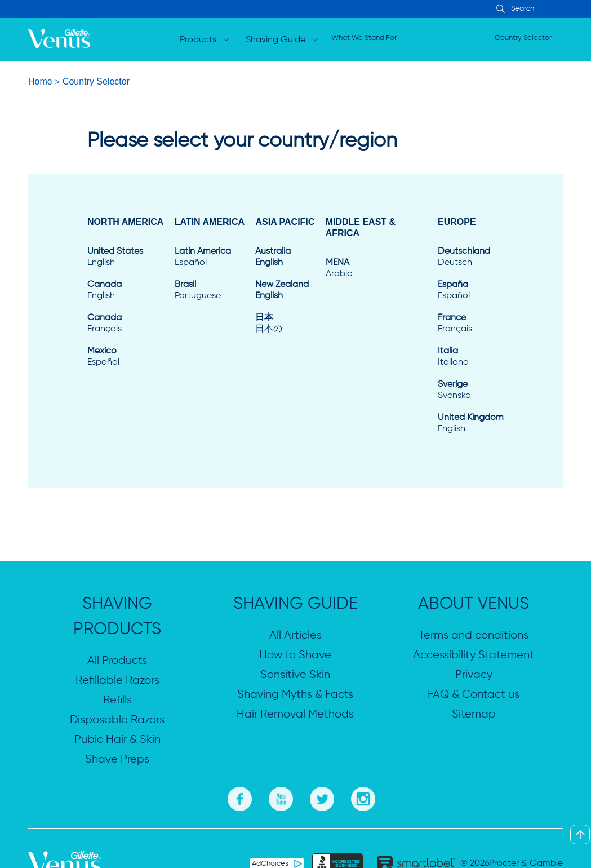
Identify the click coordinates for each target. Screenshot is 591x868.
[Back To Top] (580, 834)
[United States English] (125, 257)
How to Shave (295, 655)
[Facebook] (240, 797)
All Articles (295, 635)
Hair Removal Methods (295, 714)
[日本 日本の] (285, 324)
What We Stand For (365, 38)
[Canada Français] (125, 324)
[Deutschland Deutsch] (471, 257)
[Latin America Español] (210, 257)
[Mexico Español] (125, 357)
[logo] (59, 40)
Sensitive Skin (295, 675)
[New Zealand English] (285, 290)
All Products (117, 661)
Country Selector (523, 38)
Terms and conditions (474, 635)
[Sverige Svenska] (471, 390)
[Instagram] (363, 797)
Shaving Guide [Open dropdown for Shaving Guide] (276, 40)
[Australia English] (285, 257)
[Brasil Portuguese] (210, 290)
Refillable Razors (117, 681)
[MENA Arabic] (376, 268)
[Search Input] (499, 10)
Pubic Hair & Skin (117, 740)
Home (40, 81)
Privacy (474, 675)
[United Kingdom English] (471, 423)
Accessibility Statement (474, 655)
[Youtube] (281, 797)
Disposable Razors (117, 720)
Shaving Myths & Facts (295, 695)
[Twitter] (322, 797)
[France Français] (471, 324)
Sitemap (474, 714)
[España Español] (471, 290)
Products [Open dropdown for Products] (199, 40)
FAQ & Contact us (474, 695)
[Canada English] (125, 290)
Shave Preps (117, 759)
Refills (117, 700)
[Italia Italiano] (471, 357)
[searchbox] (546, 9)
